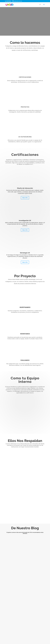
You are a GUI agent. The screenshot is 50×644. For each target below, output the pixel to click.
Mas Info (25, 198)
